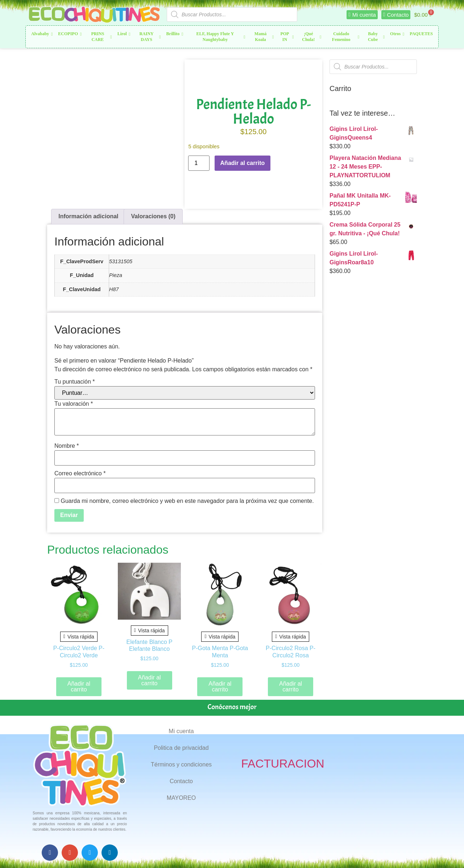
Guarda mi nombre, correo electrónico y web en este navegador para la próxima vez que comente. (187, 501)
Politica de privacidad (181, 748)
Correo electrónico (80, 474)
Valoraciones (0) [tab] (153, 216)
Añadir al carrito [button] (79, 687)
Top (447, 851)
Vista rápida (79, 637)
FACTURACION (283, 764)
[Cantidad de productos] (199, 163)
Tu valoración (74, 404)
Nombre (67, 446)
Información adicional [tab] (88, 216)
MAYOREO (181, 798)
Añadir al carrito (243, 163)
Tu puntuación (75, 382)
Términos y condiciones (181, 764)
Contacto (181, 781)
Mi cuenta (181, 731)
